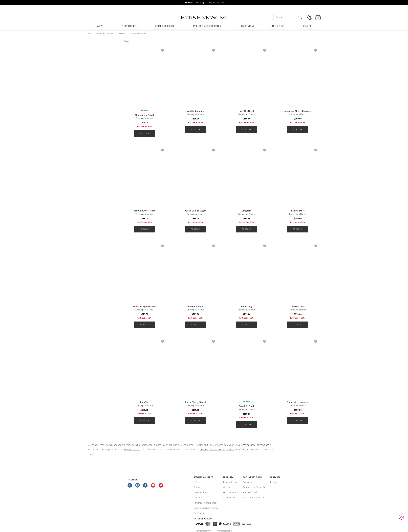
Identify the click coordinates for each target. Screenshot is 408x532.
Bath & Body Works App (254, 498)
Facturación (199, 513)
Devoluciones (200, 493)
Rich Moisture (298, 211)
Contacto (198, 498)
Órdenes (227, 487)
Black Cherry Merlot (195, 402)
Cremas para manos (138, 34)
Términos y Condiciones (205, 503)
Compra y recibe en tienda (206, 508)
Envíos (197, 487)
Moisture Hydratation (144, 307)
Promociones (129, 26)
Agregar (144, 133)
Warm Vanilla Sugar (195, 211)
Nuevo (100, 26)
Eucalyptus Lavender (298, 402)
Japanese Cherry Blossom (298, 111)
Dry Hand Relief (195, 307)
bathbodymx (90, 34)
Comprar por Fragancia (254, 487)
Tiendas (274, 482)
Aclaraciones (229, 498)
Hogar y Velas (246, 26)
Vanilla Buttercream (144, 211)
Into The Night (246, 111)
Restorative (298, 307)
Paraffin (144, 402)
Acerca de (248, 482)
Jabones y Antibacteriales (207, 26)
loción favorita (133, 450)
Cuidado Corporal (164, 26)
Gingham (246, 211)
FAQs (196, 482)
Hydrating (246, 307)
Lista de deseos (231, 493)
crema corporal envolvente (254, 445)
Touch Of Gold (246, 406)
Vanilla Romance (195, 111)
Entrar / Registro (231, 482)
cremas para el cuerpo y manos (217, 450)
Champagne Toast (144, 115)
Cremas (121, 34)
